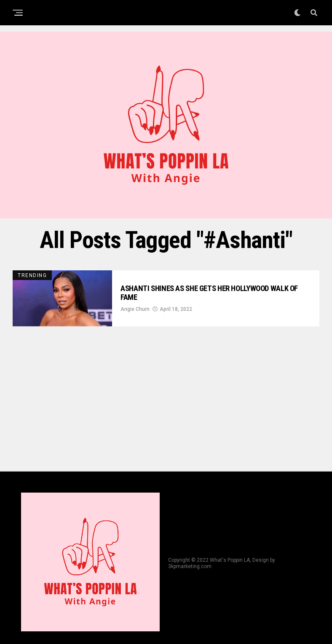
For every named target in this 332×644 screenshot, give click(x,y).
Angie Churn (135, 311)
